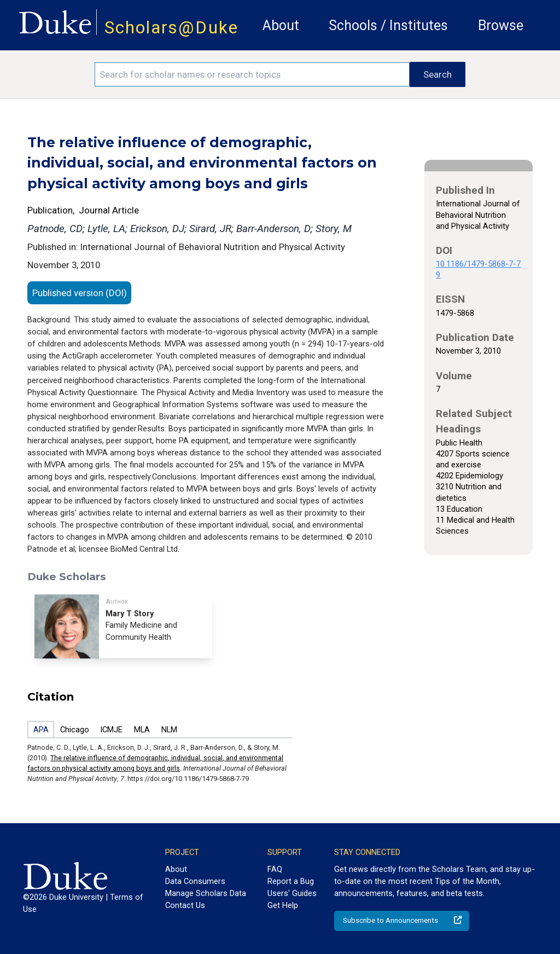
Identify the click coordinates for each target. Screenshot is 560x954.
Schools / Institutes (388, 25)
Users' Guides (292, 893)
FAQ (275, 869)
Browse (501, 25)
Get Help (283, 905)
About (281, 25)
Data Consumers (195, 881)
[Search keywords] (252, 74)
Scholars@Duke (171, 28)
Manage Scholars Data (206, 893)
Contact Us (185, 905)
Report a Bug (291, 881)
